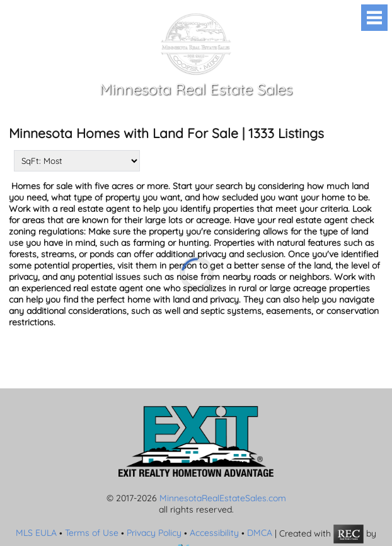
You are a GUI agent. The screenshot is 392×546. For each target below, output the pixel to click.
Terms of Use (92, 533)
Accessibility (214, 533)
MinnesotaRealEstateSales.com (223, 498)
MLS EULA (36, 533)
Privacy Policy (154, 533)
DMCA (260, 533)
